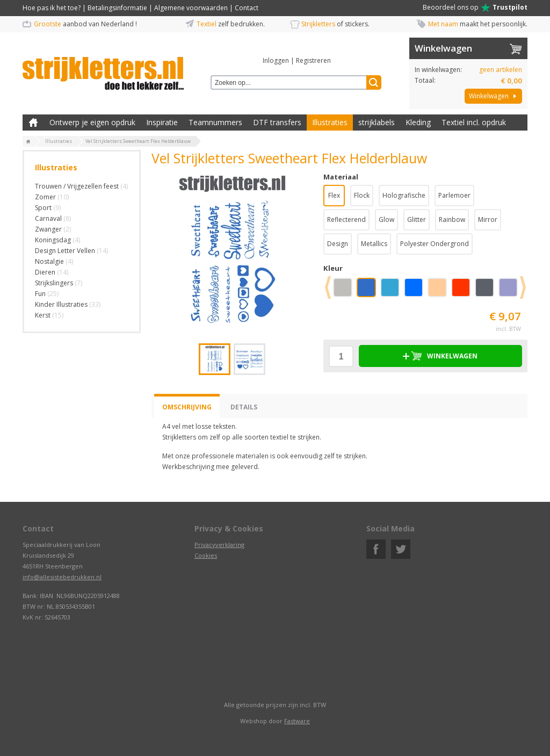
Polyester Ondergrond (435, 244)
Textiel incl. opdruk (474, 122)
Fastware (297, 721)
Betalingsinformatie (117, 8)
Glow (386, 219)
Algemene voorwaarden (191, 8)
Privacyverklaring (219, 545)
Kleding (418, 122)
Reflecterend (346, 219)
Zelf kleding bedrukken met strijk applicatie (33, 123)
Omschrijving (187, 407)
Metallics (374, 244)
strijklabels (377, 122)
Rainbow (452, 219)
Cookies (206, 555)
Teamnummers (215, 122)
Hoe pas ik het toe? (52, 8)
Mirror (488, 219)
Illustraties (330, 122)
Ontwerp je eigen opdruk (92, 122)
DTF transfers (277, 122)
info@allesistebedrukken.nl (62, 577)
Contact (247, 8)
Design (338, 244)
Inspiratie (162, 122)
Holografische (404, 195)
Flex (334, 195)
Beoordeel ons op (475, 8)
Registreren (313, 60)
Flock (362, 195)
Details (244, 407)
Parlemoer (454, 195)
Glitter (417, 219)
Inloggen (276, 60)
